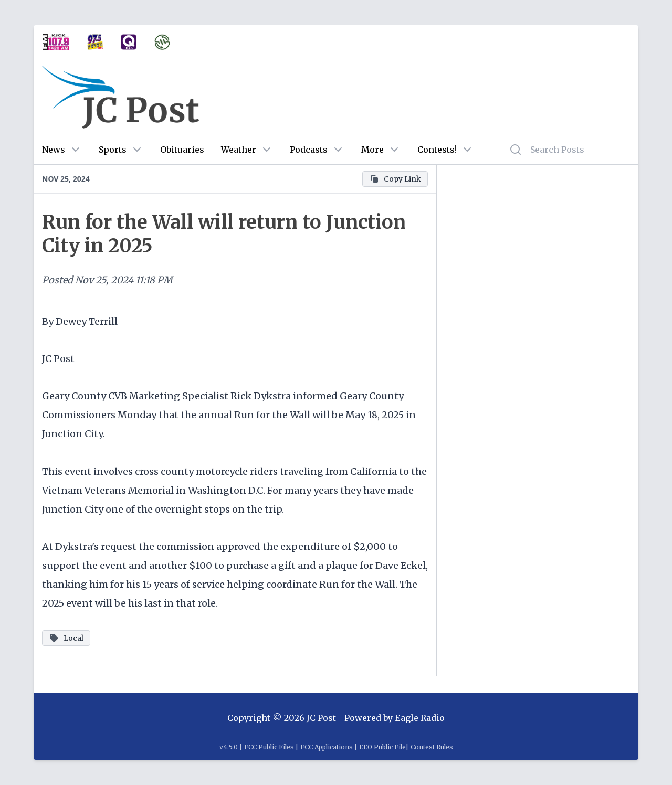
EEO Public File (382, 747)
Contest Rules (432, 747)
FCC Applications (327, 747)
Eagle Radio (420, 718)
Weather (239, 150)
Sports (113, 150)
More (372, 150)
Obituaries (182, 150)
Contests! (437, 150)
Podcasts (309, 150)
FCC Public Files (269, 747)
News (54, 150)
